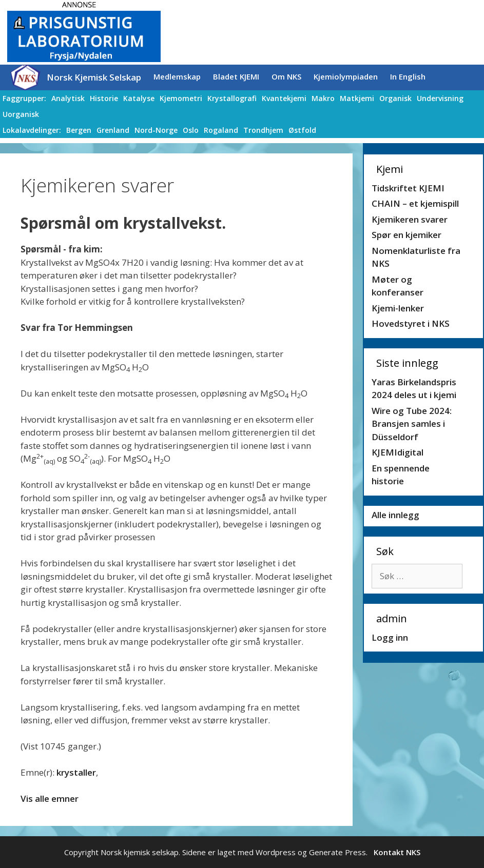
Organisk (395, 98)
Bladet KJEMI (236, 76)
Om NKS (286, 76)
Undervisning (440, 98)
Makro (323, 98)
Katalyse (139, 98)
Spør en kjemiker (406, 235)
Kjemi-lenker (398, 308)
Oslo (191, 130)
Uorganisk (21, 114)
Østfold (302, 130)
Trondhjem (263, 130)
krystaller (76, 772)
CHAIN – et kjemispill (415, 203)
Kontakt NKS (397, 852)
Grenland (113, 130)
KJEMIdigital (398, 452)
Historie (104, 98)
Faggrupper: (24, 98)
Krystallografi (232, 98)
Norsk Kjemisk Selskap (94, 77)
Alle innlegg (395, 515)
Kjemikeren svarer (410, 219)
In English (408, 76)
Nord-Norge (156, 130)
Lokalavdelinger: (32, 130)
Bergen (79, 130)
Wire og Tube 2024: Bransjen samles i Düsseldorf (412, 424)
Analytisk (68, 98)
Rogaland (221, 130)
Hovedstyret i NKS (411, 323)
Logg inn (390, 637)
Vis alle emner (50, 798)
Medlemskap (177, 76)
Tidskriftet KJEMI (408, 188)
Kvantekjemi (284, 98)
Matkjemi (357, 98)
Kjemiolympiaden (346, 76)
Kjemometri (181, 98)
